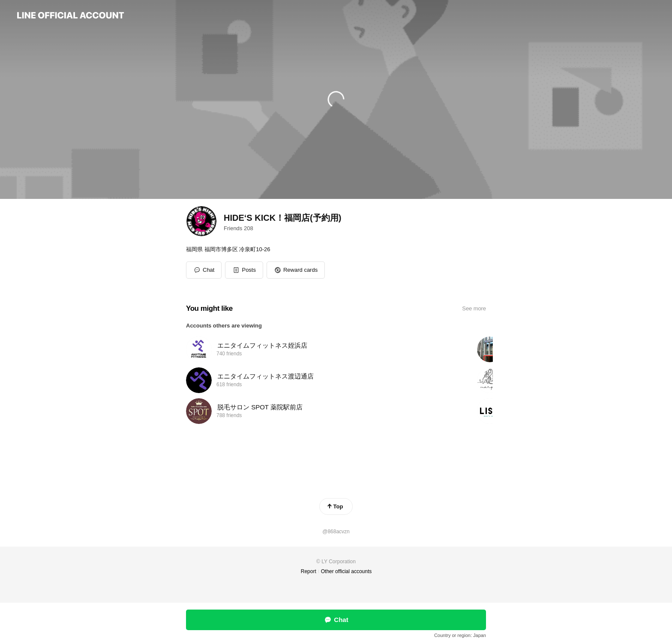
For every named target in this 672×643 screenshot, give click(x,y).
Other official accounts (346, 571)
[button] (244, 270)
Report (309, 571)
